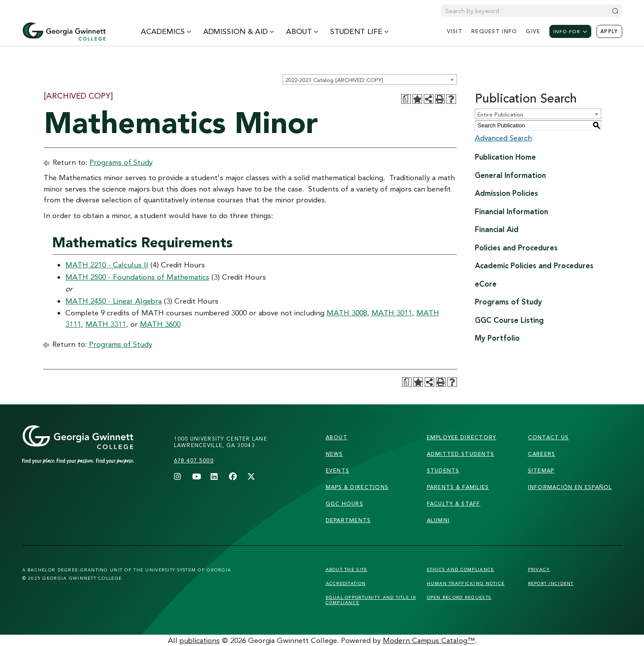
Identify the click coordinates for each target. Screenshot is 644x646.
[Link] (95, 453)
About (337, 437)
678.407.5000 (194, 460)
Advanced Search (503, 138)
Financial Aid (497, 229)
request (494, 31)
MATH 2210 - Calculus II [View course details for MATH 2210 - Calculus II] (107, 265)
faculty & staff (454, 504)
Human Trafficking (466, 583)
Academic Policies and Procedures (534, 265)
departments (348, 520)
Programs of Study (121, 162)
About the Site (347, 569)
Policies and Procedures (516, 248)
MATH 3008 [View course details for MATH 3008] (347, 313)
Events (338, 470)
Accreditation (346, 583)
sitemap (541, 470)
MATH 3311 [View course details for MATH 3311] (106, 324)
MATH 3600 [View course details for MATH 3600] (160, 324)
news (334, 454)
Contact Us (549, 437)
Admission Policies (506, 193)
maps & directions (357, 487)
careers (542, 454)
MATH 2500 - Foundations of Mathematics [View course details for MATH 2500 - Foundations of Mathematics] (137, 277)
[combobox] (370, 79)
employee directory (462, 437)
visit (455, 31)
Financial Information (511, 211)
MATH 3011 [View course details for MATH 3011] (392, 313)
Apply (609, 31)
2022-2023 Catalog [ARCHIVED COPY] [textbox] (334, 80)
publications (200, 640)
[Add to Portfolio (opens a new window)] (417, 99)
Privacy (539, 569)
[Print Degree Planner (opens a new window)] (406, 99)
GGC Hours (345, 504)
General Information (510, 175)
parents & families (458, 487)
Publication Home (505, 157)
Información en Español (570, 487)
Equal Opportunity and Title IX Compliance (371, 600)
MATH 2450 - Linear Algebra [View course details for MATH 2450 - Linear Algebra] (114, 301)
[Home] (64, 31)
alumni (438, 520)
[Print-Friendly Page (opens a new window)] (440, 99)
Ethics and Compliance (461, 569)
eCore (486, 284)
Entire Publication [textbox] (500, 114)
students (443, 470)
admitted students (461, 454)
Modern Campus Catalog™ (429, 640)
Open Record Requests (459, 597)
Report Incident (551, 583)
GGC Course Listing (509, 320)
